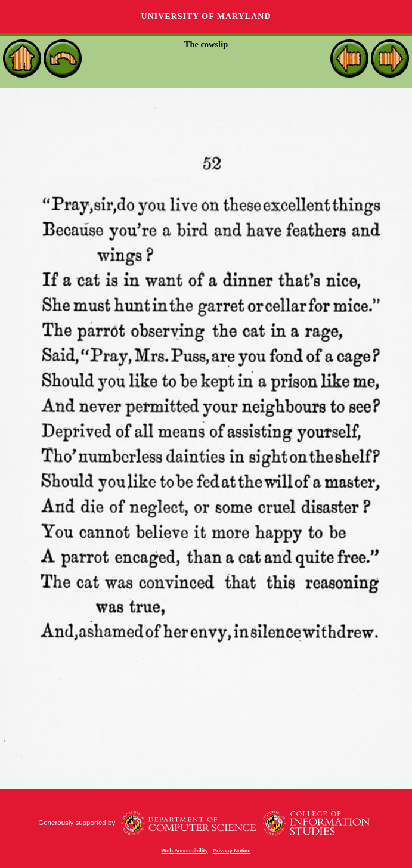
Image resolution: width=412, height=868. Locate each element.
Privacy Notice (232, 851)
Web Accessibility (185, 851)
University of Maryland (206, 16)
